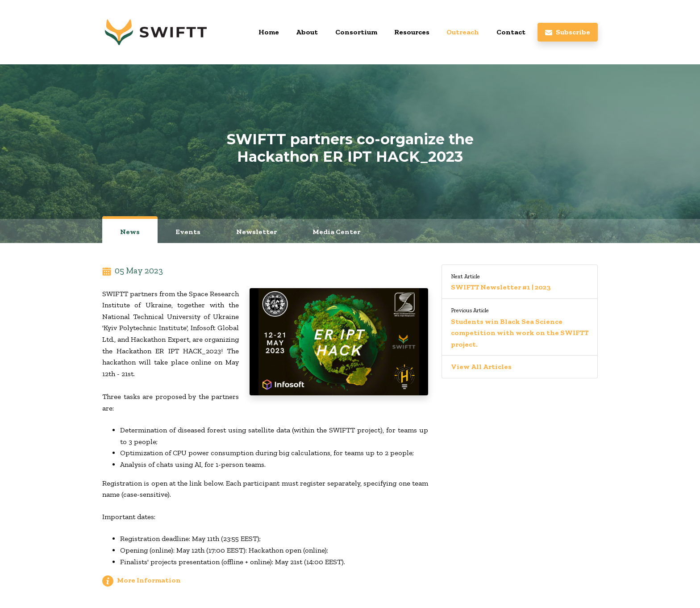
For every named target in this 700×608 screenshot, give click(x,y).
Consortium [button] (356, 32)
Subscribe (568, 32)
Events (188, 232)
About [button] (307, 32)
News (130, 232)
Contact (511, 32)
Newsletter (256, 232)
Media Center (336, 232)
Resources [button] (412, 32)
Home (269, 32)
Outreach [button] (463, 32)
